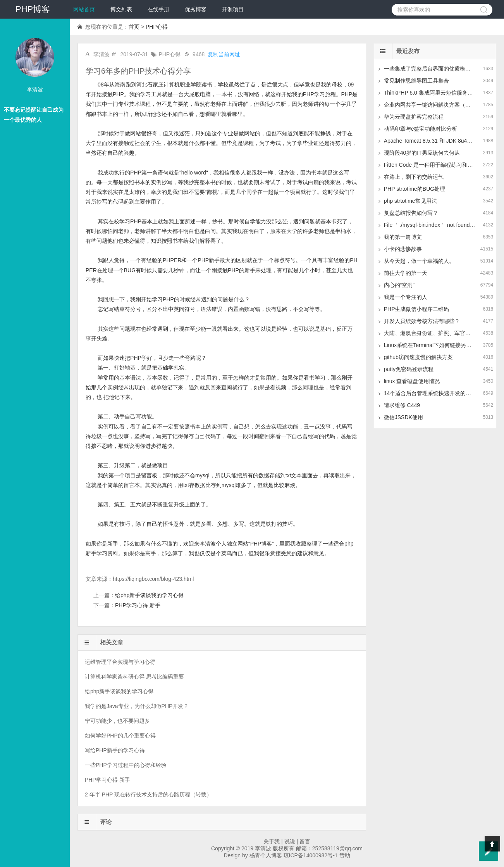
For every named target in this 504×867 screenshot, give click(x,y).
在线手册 (158, 9)
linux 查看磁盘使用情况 (412, 381)
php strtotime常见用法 (410, 201)
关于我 (272, 841)
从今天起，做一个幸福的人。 (419, 261)
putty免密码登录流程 (409, 369)
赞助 (345, 855)
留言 (305, 841)
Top (492, 844)
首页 (134, 27)
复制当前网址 (224, 54)
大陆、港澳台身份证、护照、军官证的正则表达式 (444, 333)
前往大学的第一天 (406, 273)
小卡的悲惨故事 (403, 249)
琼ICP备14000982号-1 (311, 855)
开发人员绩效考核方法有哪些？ (422, 321)
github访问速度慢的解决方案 (418, 357)
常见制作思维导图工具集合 (416, 81)
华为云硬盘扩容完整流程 (414, 117)
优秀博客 (196, 9)
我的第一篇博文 (403, 237)
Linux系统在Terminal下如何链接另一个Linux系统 (442, 345)
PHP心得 (157, 27)
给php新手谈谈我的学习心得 (149, 595)
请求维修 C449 (402, 405)
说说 (290, 841)
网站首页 (84, 9)
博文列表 (121, 9)
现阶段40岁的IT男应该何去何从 (422, 153)
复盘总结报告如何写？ (411, 213)
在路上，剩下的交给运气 (414, 177)
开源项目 (233, 9)
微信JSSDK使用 (403, 417)
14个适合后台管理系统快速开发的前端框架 (436, 393)
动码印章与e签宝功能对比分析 (421, 129)
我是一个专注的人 (406, 297)
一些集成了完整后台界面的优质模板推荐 (433, 69)
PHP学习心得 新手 (138, 605)
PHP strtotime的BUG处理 (415, 189)
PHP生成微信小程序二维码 (417, 309)
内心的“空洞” (399, 285)
